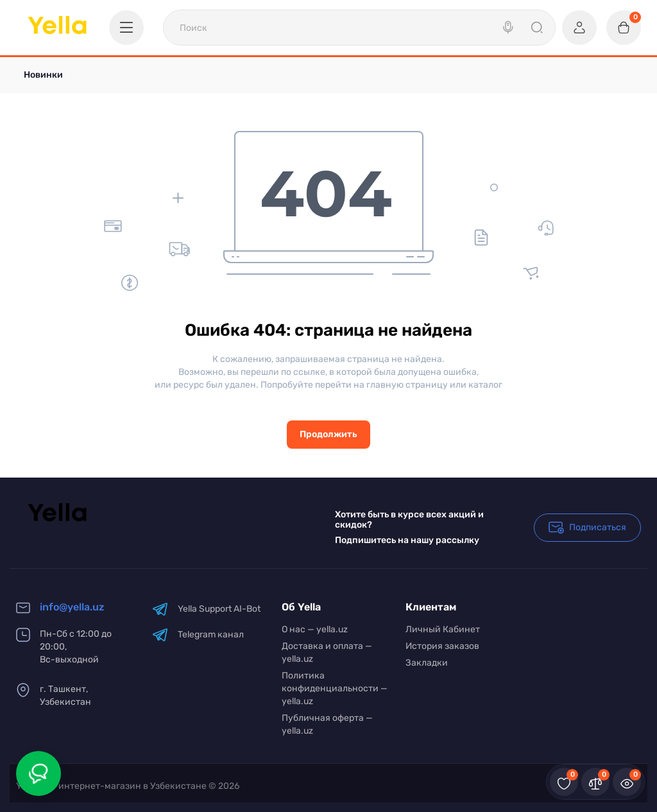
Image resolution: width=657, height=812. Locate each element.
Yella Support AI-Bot (206, 609)
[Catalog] (126, 28)
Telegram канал (198, 635)
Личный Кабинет (443, 629)
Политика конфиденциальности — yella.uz (335, 688)
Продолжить (328, 434)
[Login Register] (579, 28)
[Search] (509, 28)
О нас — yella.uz (315, 629)
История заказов (442, 646)
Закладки (427, 663)
